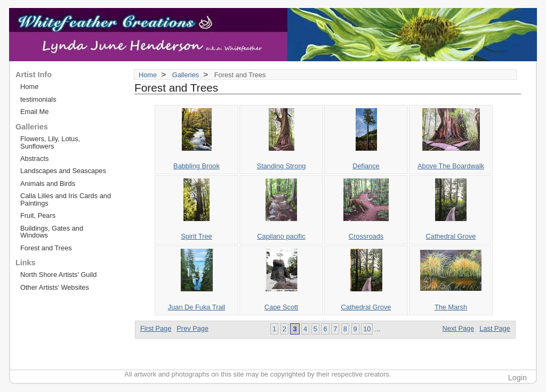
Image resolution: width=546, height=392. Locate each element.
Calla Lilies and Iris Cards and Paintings (66, 199)
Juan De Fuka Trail (196, 307)
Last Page (495, 328)
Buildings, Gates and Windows (52, 232)
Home (148, 75)
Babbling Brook (196, 166)
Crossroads (366, 236)
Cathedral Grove (451, 236)
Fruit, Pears (38, 215)
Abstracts (34, 158)
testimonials (38, 99)
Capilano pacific (281, 236)
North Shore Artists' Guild (58, 275)
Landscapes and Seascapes (63, 171)
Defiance (366, 166)
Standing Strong (282, 166)
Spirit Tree (196, 236)
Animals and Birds (48, 183)
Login (517, 378)
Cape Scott (281, 307)
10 (367, 329)
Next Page (459, 328)
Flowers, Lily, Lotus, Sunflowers (50, 142)
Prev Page (192, 328)
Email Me (34, 112)
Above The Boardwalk (451, 166)
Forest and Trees (46, 248)
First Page (156, 328)
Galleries (186, 75)
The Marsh (451, 307)
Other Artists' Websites (55, 287)
